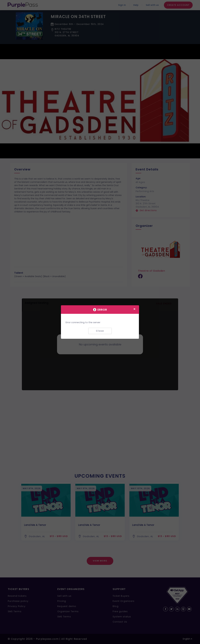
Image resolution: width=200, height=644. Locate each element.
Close (100, 331)
